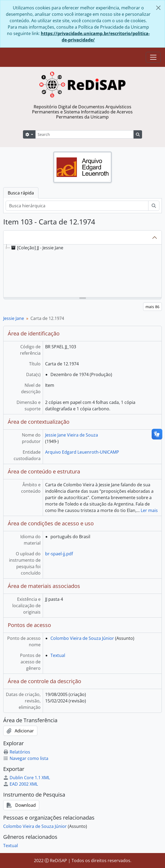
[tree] (82, 271)
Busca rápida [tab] (21, 193)
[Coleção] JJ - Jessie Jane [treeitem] (37, 248)
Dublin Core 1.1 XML (27, 778)
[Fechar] (158, 8)
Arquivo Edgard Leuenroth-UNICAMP (82, 452)
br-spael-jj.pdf (59, 554)
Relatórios (17, 752)
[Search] (85, 134)
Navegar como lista (26, 758)
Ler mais (149, 510)
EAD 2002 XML (21, 784)
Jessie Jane (14, 318)
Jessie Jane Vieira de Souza (72, 435)
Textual (58, 655)
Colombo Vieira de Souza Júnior (82, 638)
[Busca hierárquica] (77, 206)
